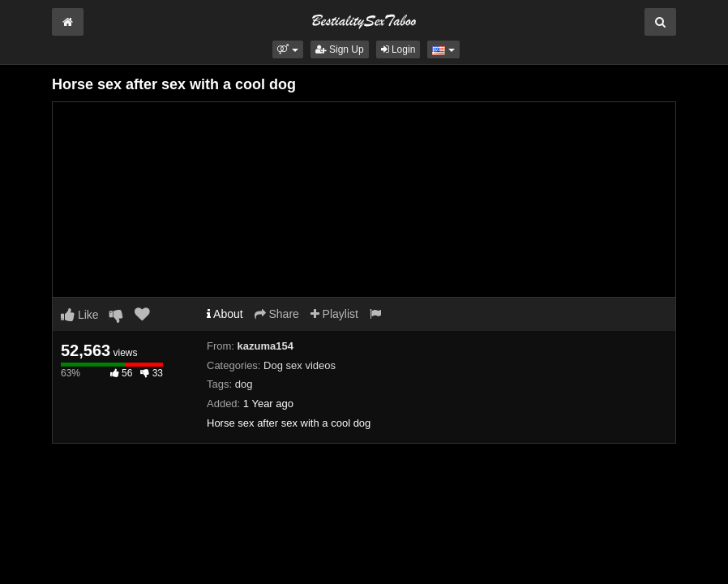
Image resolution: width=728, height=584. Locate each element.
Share (277, 314)
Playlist (334, 314)
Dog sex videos (300, 365)
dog (244, 384)
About (225, 314)
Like (80, 315)
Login (398, 49)
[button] (287, 49)
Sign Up (340, 49)
